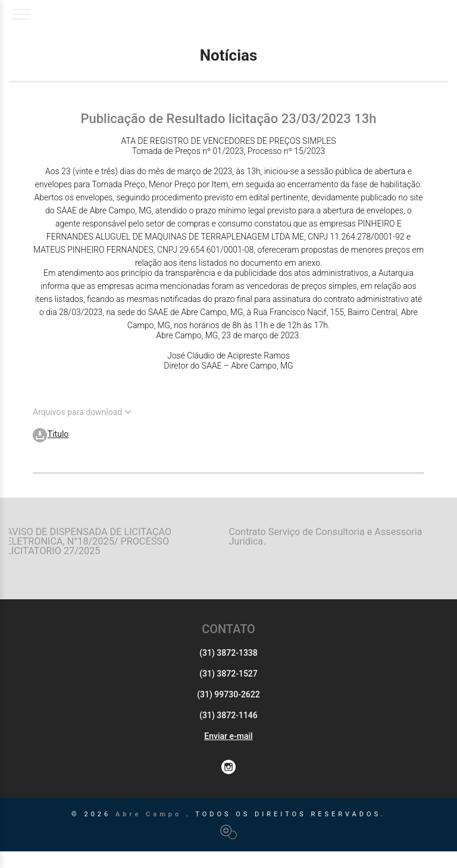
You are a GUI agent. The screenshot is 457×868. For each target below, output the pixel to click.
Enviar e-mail (228, 753)
